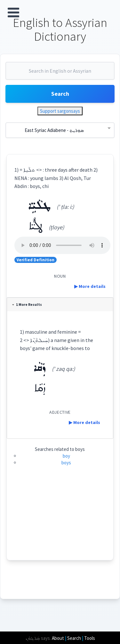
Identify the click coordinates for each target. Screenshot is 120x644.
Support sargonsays (60, 111)
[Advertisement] (60, 520)
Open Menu (13, 12)
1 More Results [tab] (27, 305)
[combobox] (60, 73)
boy (66, 456)
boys (66, 463)
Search (60, 94)
